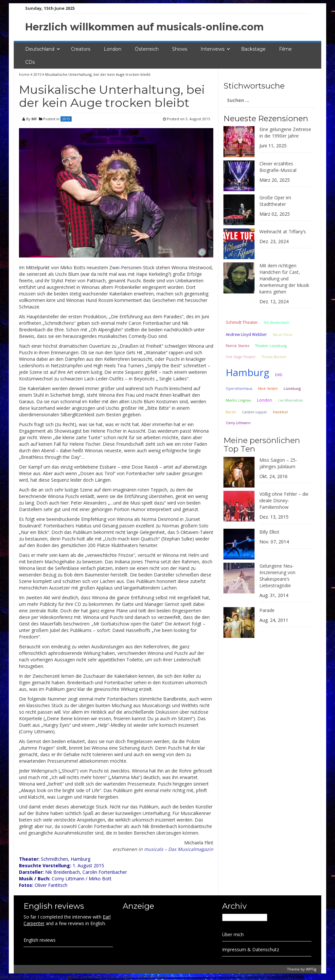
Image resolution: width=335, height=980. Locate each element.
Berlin (231, 412)
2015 (37, 74)
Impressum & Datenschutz (251, 949)
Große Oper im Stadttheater (275, 201)
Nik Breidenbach (277, 323)
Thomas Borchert (274, 357)
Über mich (233, 934)
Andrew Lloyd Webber (246, 334)
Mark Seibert (268, 389)
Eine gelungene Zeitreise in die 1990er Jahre (285, 133)
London (113, 49)
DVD (279, 375)
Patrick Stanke (238, 346)
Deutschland (40, 49)
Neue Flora (282, 334)
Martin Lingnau (238, 400)
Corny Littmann (238, 423)
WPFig (311, 969)
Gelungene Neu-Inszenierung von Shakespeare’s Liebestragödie (277, 576)
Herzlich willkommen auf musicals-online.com (144, 27)
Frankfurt (280, 412)
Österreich (147, 49)
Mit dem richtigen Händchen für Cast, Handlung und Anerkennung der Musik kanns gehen (284, 279)
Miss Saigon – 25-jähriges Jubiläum (278, 463)
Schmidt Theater (242, 322)
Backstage (253, 49)
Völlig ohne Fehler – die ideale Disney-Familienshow (284, 500)
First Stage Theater (241, 357)
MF (34, 119)
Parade (267, 610)
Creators (81, 49)
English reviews (40, 940)
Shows (180, 49)
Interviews (212, 49)
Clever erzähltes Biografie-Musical (278, 167)
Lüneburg (292, 388)
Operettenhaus (239, 389)
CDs (30, 62)
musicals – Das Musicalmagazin (179, 849)
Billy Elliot (269, 532)
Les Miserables (291, 400)
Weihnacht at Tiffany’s (283, 232)
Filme (285, 49)
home (25, 74)
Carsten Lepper (255, 412)
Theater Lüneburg (271, 346)
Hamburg (247, 372)
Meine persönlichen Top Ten (262, 445)
